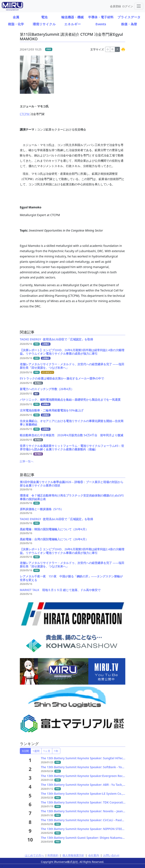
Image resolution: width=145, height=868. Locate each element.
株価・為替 (129, 24)
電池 (44, 17)
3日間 (25, 751)
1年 (56, 751)
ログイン (128, 6)
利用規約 (53, 855)
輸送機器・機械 (72, 17)
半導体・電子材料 (101, 17)
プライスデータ (129, 17)
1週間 (36, 751)
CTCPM (25, 114)
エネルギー (72, 24)
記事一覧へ (27, 461)
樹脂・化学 (16, 24)
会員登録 (115, 6)
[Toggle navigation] (139, 6)
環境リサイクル (44, 24)
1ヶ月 (47, 751)
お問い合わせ (111, 855)
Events (101, 24)
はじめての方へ (34, 855)
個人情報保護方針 (73, 855)
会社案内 (94, 855)
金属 (16, 17)
